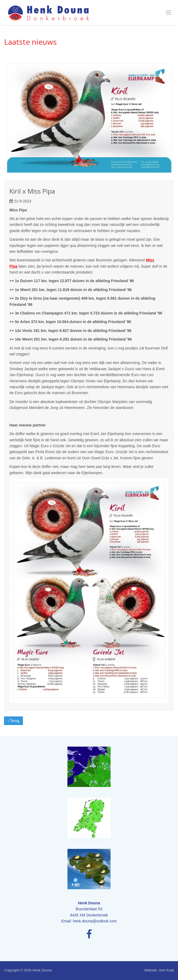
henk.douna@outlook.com (95, 921)
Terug (13, 721)
